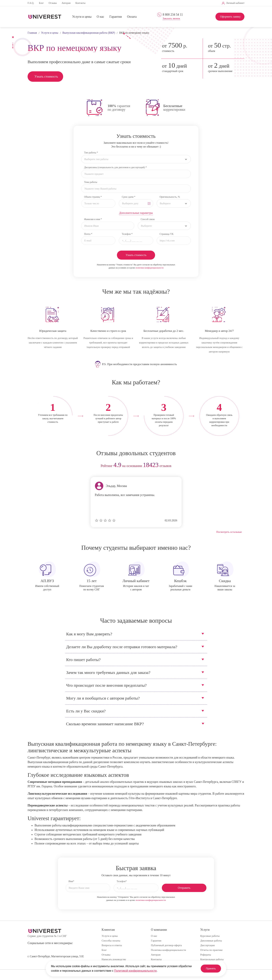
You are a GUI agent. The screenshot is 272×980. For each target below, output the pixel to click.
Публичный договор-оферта (166, 945)
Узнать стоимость (46, 77)
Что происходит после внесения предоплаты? (107, 685)
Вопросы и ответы (112, 945)
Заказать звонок (171, 18)
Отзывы (53, 3)
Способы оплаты (111, 941)
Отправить (184, 888)
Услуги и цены (82, 17)
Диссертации (208, 945)
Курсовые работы (210, 936)
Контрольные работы (212, 959)
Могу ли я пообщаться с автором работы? (103, 698)
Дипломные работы (211, 941)
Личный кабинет (235, 3)
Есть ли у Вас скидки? (86, 711)
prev (31, 466)
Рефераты (206, 955)
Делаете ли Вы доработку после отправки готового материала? (122, 647)
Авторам (66, 3)
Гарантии (116, 17)
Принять (209, 968)
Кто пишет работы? (83, 660)
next (241, 466)
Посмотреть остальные (229, 532)
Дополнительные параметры (136, 213)
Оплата (132, 17)
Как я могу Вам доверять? (89, 634)
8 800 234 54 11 (173, 15)
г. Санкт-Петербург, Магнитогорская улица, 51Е (56, 956)
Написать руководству (114, 959)
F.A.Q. (31, 3)
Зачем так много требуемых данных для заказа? (108, 672)
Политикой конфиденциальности (135, 971)
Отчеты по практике (212, 950)
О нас (101, 17)
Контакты (80, 3)
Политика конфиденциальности (168, 950)
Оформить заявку (230, 17)
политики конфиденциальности (150, 268)
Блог (41, 3)
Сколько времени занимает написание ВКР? (105, 724)
